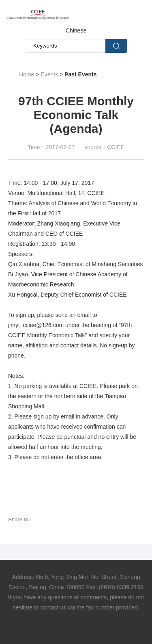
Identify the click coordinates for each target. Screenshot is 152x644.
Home (27, 74)
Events (49, 74)
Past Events (80, 74)
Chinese (76, 30)
